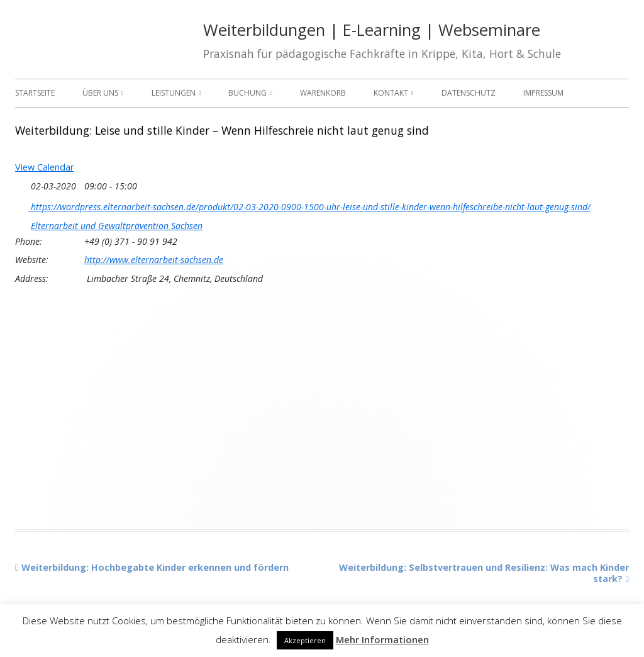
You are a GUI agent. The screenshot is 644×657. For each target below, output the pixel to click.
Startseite (35, 93)
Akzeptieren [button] (305, 640)
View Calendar (44, 167)
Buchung (247, 93)
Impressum (543, 93)
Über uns (100, 93)
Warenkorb (323, 93)
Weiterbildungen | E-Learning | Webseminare (372, 30)
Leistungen (174, 93)
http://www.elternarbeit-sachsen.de (154, 260)
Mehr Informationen (382, 639)
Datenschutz (469, 93)
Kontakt (391, 93)
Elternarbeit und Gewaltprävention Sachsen (117, 226)
